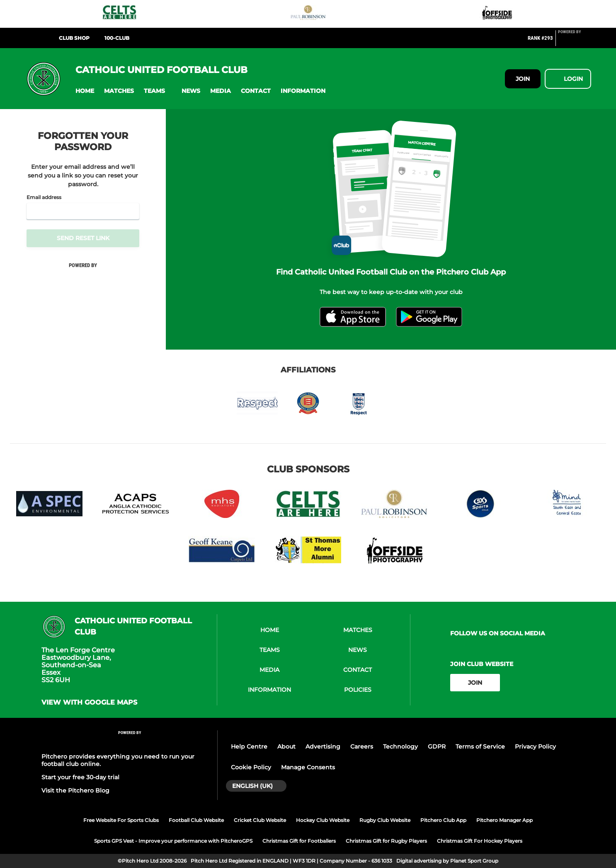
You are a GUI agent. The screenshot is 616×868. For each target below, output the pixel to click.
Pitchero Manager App (504, 820)
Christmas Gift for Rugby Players (386, 841)
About (286, 746)
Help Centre (249, 746)
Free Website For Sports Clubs (121, 820)
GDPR (437, 746)
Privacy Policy (535, 746)
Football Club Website (196, 820)
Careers (362, 746)
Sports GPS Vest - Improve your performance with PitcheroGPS (173, 841)
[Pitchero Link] (575, 41)
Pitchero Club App (443, 820)
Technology (400, 746)
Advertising (323, 746)
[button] (85, 91)
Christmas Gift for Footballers (299, 841)
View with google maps (89, 703)
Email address (44, 197)
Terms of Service (480, 746)
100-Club (117, 38)
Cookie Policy (251, 767)
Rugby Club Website (385, 820)
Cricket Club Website (260, 820)
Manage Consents (308, 767)
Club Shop (74, 38)
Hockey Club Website (323, 820)
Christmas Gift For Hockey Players (480, 841)
